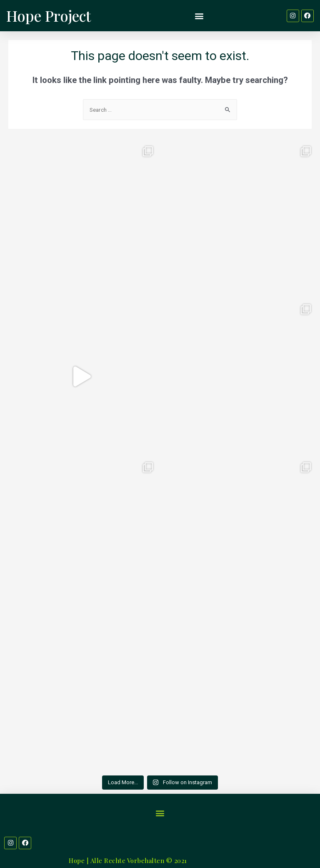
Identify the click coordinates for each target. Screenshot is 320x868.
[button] (199, 16)
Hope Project (49, 16)
